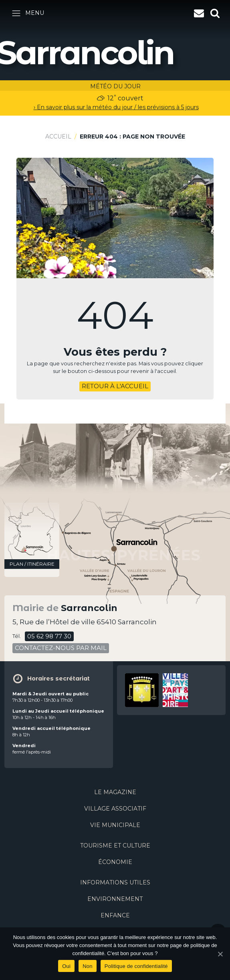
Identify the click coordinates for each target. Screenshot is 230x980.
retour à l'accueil (115, 386)
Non (88, 966)
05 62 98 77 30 (49, 636)
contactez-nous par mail (61, 648)
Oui (66, 966)
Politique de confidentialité (136, 966)
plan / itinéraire (32, 564)
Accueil (58, 137)
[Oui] (220, 954)
